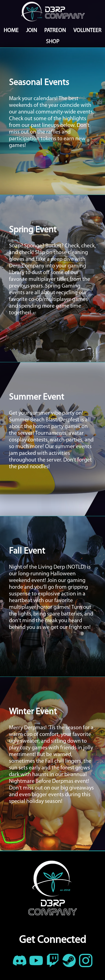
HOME (11, 31)
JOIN (32, 31)
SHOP (53, 42)
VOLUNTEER (87, 31)
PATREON (55, 31)
